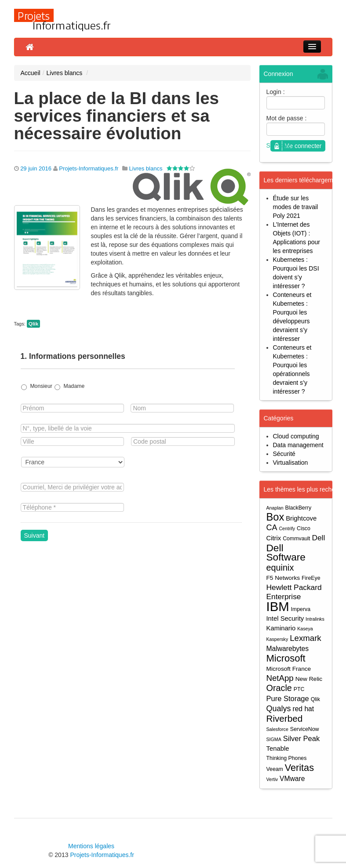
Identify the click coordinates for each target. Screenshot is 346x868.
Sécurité (284, 454)
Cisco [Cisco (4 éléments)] (304, 528)
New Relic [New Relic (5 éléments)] (309, 679)
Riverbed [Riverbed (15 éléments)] (285, 718)
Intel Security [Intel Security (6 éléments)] (285, 618)
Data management (298, 445)
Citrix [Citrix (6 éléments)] (274, 538)
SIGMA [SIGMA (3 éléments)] (274, 739)
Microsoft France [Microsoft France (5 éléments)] (289, 669)
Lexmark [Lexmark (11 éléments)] (306, 638)
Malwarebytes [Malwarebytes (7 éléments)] (288, 649)
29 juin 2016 (36, 168)
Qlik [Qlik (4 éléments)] (315, 699)
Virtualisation (291, 463)
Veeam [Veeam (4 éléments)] (275, 769)
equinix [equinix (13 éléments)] (280, 568)
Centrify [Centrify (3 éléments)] (287, 528)
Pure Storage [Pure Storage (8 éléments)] (288, 698)
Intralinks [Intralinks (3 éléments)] (315, 619)
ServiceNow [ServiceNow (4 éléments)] (305, 729)
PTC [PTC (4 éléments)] (299, 689)
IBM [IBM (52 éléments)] (278, 606)
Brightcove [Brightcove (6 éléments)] (301, 518)
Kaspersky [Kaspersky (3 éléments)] (277, 639)
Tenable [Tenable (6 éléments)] (278, 749)
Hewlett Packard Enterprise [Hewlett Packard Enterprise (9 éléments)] (294, 592)
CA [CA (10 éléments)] (272, 528)
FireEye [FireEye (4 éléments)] (311, 578)
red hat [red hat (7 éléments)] (303, 709)
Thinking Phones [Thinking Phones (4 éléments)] (287, 758)
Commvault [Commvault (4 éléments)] (296, 539)
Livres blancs (65, 73)
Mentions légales (91, 846)
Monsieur (41, 386)
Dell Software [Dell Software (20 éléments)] (286, 553)
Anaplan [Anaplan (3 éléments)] (275, 508)
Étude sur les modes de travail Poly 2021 (296, 207)
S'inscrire (279, 145)
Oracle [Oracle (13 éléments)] (279, 688)
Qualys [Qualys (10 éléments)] (279, 709)
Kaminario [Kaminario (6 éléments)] (281, 628)
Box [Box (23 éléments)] (275, 517)
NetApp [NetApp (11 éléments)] (280, 678)
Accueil (31, 73)
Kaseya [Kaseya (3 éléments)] (305, 629)
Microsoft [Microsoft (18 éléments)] (286, 658)
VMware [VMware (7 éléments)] (292, 779)
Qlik (33, 324)
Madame (74, 386)
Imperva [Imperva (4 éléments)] (301, 609)
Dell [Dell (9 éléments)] (318, 538)
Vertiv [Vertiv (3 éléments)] (272, 779)
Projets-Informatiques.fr (89, 168)
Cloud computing (296, 436)
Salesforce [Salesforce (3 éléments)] (277, 729)
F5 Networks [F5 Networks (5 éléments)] (283, 578)
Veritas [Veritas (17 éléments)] (299, 768)
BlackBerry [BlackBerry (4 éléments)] (299, 508)
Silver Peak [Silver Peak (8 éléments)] (301, 738)
